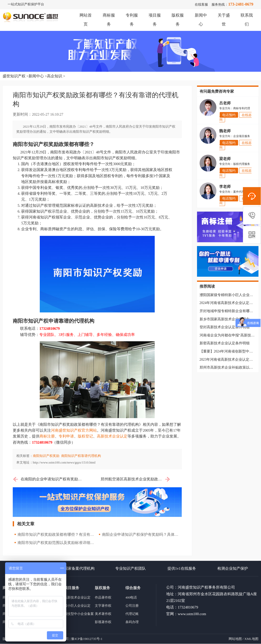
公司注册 (132, 606)
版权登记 (85, 436)
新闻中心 (36, 76)
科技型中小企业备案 (79, 614)
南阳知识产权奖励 (46, 456)
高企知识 (55, 76)
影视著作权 (103, 622)
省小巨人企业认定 (77, 606)
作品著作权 (103, 598)
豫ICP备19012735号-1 (87, 639)
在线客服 (201, 4)
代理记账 (132, 614)
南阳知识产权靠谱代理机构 (81, 456)
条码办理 (132, 622)
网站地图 (235, 639)
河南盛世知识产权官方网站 (74, 431)
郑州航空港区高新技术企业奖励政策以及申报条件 (135, 479)
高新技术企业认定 (112, 436)
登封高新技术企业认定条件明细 (225, 327)
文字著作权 (103, 606)
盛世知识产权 (14, 76)
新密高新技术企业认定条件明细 (225, 343)
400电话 (131, 598)
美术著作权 (103, 614)
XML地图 (251, 639)
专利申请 (66, 436)
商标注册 (47, 436)
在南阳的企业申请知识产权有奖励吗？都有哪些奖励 (48, 479)
